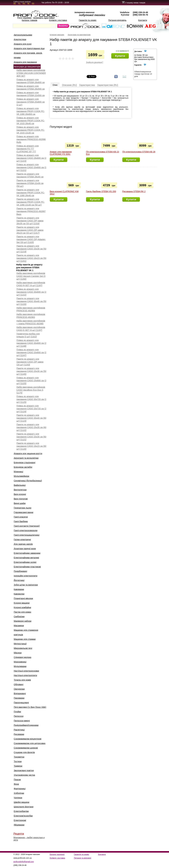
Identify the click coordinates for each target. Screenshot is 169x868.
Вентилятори (20, 490)
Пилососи (19, 716)
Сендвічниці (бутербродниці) (28, 481)
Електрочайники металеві (26, 558)
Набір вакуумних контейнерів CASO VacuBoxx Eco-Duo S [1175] (31, 390)
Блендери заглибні (23, 467)
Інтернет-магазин (57, 35)
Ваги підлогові (21, 499)
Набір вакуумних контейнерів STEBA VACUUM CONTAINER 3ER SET (31, 73)
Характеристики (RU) (108, 85)
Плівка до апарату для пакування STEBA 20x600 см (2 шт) (31, 102)
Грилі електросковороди (26, 530)
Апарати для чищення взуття (28, 453)
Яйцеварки (19, 825)
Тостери (18, 761)
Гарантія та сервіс (88, 20)
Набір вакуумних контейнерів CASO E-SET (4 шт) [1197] (31, 329)
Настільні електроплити (25, 675)
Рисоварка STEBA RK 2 (134, 191)
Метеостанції (20, 644)
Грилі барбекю (21, 521)
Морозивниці (20, 662)
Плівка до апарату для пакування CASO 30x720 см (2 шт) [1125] (31, 399)
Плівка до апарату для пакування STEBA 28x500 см (31, 87)
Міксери (18, 653)
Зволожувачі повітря (24, 770)
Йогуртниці (19, 580)
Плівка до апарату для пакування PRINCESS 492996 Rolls (31, 139)
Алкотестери (20, 39)
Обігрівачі (19, 684)
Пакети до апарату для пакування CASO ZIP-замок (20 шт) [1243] (30, 362)
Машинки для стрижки (25, 639)
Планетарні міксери (23, 598)
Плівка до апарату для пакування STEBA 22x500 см (31, 94)
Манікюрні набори (23, 621)
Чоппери (18, 798)
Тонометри (19, 757)
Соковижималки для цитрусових (30, 743)
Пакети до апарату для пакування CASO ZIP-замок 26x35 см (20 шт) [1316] (30, 221)
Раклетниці (19, 730)
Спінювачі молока (23, 657)
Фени (16, 784)
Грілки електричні (22, 540)
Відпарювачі (20, 693)
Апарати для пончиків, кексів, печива (28, 55)
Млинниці (18, 472)
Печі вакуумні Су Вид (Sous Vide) (30, 707)
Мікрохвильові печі (23, 648)
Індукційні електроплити (26, 576)
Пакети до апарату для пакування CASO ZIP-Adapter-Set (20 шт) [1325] (31, 239)
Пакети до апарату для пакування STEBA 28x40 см (30, 175)
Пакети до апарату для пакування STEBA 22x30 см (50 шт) (30, 183)
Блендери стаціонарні (24, 463)
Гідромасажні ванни (24, 512)
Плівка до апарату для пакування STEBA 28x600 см (31, 81)
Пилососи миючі (22, 721)
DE (15, 3)
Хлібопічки (19, 793)
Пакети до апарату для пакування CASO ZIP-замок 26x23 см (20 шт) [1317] (30, 230)
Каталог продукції (57, 854)
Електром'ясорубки (23, 816)
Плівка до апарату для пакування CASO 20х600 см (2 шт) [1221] (31, 167)
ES (33, 3)
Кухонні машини (22, 603)
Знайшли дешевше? (95, 62)
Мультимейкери (21, 476)
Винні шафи (20, 503)
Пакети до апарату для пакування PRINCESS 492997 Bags (31, 211)
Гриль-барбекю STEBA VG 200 (101, 191)
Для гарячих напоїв (23, 544)
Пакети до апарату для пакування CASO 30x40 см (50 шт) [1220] (31, 301)
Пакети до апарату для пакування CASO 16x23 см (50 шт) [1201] (31, 258)
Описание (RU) (69, 85)
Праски (17, 780)
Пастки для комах (22, 612)
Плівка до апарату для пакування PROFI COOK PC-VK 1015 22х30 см (31, 130)
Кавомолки (19, 594)
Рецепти (19, 834)
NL (28, 3)
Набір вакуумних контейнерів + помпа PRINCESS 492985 (31, 322)
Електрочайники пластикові (27, 567)
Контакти (143, 20)
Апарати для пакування (25, 62)
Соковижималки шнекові (26, 748)
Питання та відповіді (83, 858)
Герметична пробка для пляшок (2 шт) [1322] (28, 335)
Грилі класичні (21, 517)
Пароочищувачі (21, 703)
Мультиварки (20, 666)
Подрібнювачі (20, 571)
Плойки (17, 712)
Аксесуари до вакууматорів (27, 67)
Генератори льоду (23, 508)
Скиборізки (19, 617)
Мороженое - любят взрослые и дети (29, 839)
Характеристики (87, 85)
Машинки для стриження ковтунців (26, 632)
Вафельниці (20, 485)
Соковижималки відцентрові (28, 739)
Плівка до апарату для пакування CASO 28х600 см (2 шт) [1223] (31, 158)
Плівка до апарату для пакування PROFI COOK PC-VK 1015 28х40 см (31, 121)
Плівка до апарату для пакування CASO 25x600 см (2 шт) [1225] (31, 381)
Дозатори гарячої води (25, 549)
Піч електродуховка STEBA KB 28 (139, 152)
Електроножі (20, 820)
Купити (120, 56)
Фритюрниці (20, 789)
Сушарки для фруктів (24, 752)
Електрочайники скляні (25, 562)
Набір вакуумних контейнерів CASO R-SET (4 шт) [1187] (31, 284)
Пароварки (19, 698)
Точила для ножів (22, 680)
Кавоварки (19, 589)
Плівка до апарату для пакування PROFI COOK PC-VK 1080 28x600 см (31, 111)
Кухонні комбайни (22, 607)
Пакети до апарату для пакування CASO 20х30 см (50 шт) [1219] (31, 249)
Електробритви (21, 811)
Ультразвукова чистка (24, 775)
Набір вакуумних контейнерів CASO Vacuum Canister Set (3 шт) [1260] (31, 276)
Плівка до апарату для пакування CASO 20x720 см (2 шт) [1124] (31, 409)
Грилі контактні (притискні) (27, 526)
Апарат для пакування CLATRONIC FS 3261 (61, 153)
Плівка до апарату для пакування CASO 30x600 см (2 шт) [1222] (31, 292)
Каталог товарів (29, 20)
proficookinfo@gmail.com (24, 862)
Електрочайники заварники (27, 553)
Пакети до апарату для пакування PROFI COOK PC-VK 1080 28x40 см (31, 193)
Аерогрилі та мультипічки (26, 458)
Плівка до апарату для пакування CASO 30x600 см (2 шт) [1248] (31, 343)
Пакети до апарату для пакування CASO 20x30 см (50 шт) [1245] (31, 371)
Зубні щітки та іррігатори (26, 585)
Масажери (19, 626)
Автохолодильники (23, 35)
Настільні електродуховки (26, 671)
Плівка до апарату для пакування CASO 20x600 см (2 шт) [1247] (31, 352)
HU (24, 3)
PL (19, 3)
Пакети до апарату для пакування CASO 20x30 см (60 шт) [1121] (31, 437)
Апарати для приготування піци (29, 48)
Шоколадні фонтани (24, 807)
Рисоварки (19, 734)
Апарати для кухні (23, 44)
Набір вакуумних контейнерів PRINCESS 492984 (31, 309)
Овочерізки (19, 689)
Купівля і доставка (58, 20)
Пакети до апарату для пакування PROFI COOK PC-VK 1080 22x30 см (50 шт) (31, 202)
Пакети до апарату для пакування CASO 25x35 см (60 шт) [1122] (31, 427)
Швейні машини (21, 802)
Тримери (18, 766)
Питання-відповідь (117, 20)
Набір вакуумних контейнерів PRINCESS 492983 (31, 316)
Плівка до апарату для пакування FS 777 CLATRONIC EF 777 (28, 149)
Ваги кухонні (20, 494)
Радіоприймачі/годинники (26, 725)
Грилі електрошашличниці (27, 535)
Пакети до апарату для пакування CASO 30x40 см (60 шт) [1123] (31, 418)
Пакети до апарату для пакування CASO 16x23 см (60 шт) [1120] (31, 446)
